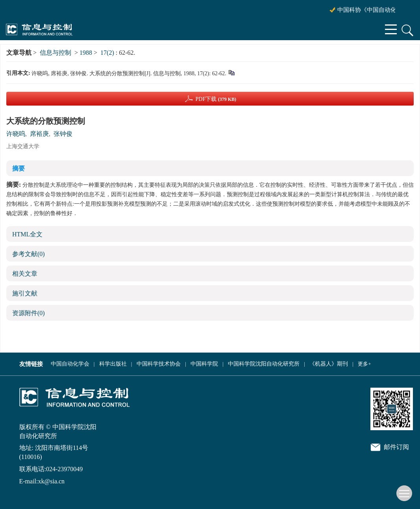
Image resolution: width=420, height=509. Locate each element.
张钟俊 (63, 134)
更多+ (364, 364)
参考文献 (29, 254)
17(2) (108, 53)
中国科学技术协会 (159, 364)
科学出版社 (113, 364)
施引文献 (25, 293)
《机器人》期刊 (329, 364)
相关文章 (25, 274)
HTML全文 (27, 234)
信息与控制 (56, 53)
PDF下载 (216, 99)
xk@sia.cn (51, 481)
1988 (86, 53)
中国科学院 (204, 364)
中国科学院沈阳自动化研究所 (264, 364)
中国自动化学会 (70, 364)
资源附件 (29, 313)
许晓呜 (16, 134)
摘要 (19, 168)
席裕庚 (39, 134)
